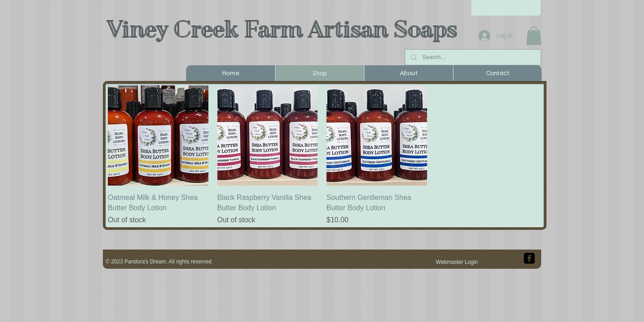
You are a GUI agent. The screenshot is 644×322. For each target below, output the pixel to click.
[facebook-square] (529, 258)
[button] (534, 36)
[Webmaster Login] (457, 262)
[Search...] (472, 57)
